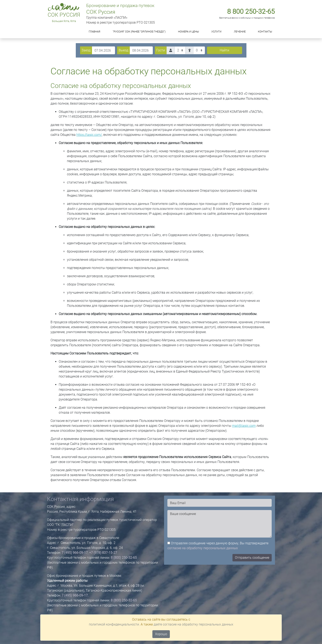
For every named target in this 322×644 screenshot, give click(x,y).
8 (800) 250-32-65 (124, 558)
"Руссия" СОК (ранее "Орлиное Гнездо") (139, 32)
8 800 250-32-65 (251, 12)
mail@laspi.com (244, 426)
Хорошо (161, 634)
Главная (94, 32)
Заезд (86, 50)
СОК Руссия (64, 15)
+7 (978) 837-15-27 (103, 553)
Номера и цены (189, 32)
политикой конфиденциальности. (114, 624)
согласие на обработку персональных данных (203, 548)
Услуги (216, 32)
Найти (224, 50)
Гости (161, 50)
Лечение (240, 32)
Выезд (124, 50)
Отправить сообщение (252, 558)
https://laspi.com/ (89, 135)
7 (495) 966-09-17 (75, 553)
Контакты (265, 32)
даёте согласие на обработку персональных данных (193, 624)
